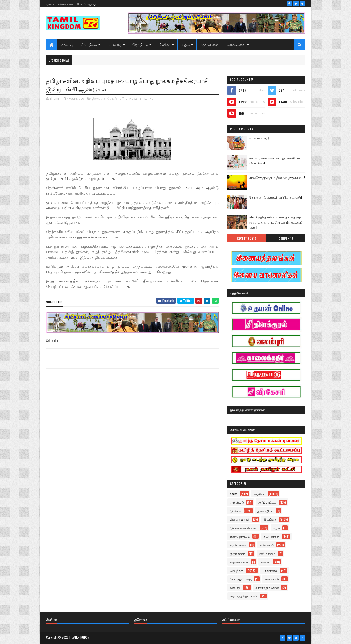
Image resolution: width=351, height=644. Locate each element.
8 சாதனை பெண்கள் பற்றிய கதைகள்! (276, 197)
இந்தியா (235, 511)
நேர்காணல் (270, 571)
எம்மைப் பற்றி (260, 138)
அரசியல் (260, 494)
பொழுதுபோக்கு (241, 579)
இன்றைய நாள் (240, 519)
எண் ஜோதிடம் (240, 536)
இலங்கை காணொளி (244, 528)
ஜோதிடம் (140, 44)
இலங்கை (99, 98)
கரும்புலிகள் (238, 545)
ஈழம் (186, 44)
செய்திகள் (89, 44)
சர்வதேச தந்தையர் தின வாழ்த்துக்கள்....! (277, 177)
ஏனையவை (236, 44)
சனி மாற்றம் (267, 553)
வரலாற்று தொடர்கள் (244, 596)
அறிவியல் (237, 502)
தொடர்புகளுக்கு (86, 4)
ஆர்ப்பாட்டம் (267, 502)
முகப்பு (50, 4)
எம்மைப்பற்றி (65, 4)
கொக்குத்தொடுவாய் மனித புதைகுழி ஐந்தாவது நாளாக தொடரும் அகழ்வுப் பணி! (276, 222)
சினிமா (165, 44)
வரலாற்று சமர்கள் (267, 588)
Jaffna (123, 98)
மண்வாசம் (272, 579)
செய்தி (112, 98)
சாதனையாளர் (239, 562)
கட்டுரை (115, 44)
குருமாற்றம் (238, 553)
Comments (286, 238)
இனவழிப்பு (265, 511)
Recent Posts (247, 238)
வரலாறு (235, 588)
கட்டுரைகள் (271, 536)
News (134, 98)
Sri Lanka (146, 98)
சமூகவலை (210, 44)
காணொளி (267, 545)
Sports (234, 494)
